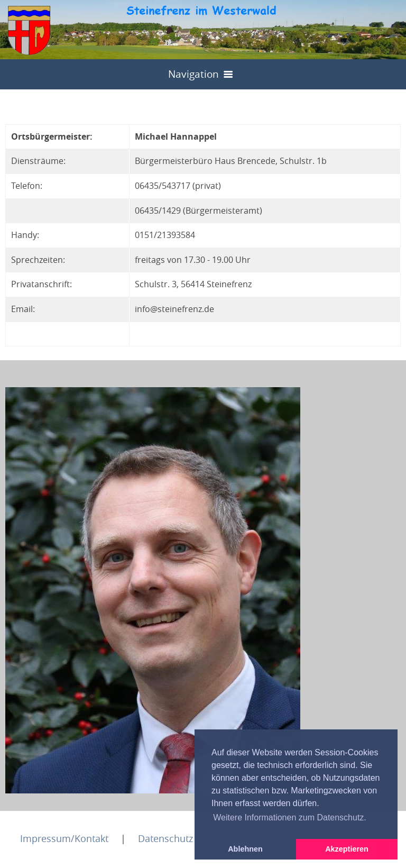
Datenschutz (165, 838)
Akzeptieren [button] (347, 849)
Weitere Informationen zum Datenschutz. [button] (290, 817)
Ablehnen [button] (245, 849)
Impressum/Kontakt (64, 838)
